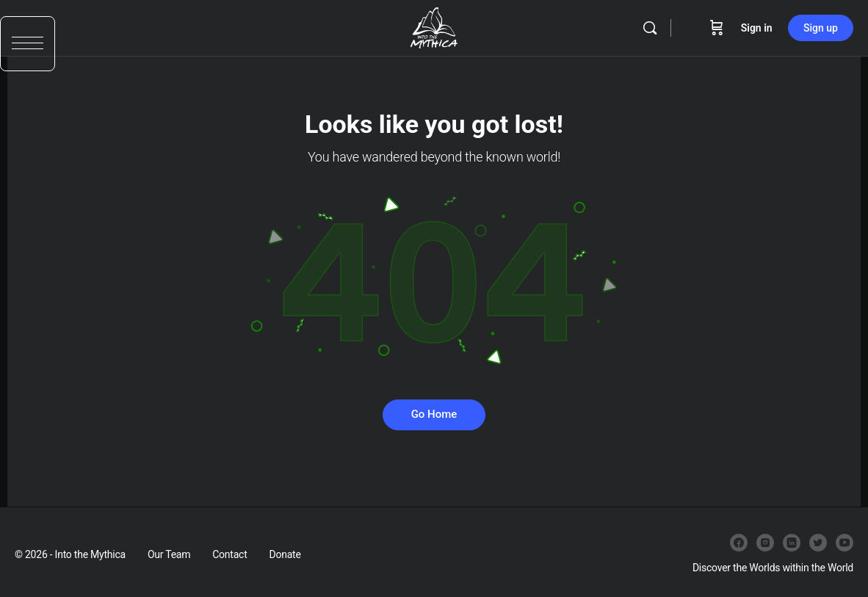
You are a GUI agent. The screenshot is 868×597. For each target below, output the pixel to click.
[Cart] (717, 28)
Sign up (821, 28)
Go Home (434, 414)
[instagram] (765, 543)
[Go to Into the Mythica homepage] (434, 26)
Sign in (757, 28)
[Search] (650, 28)
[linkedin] (792, 543)
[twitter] (818, 543)
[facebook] (739, 543)
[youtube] (845, 543)
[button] (28, 50)
